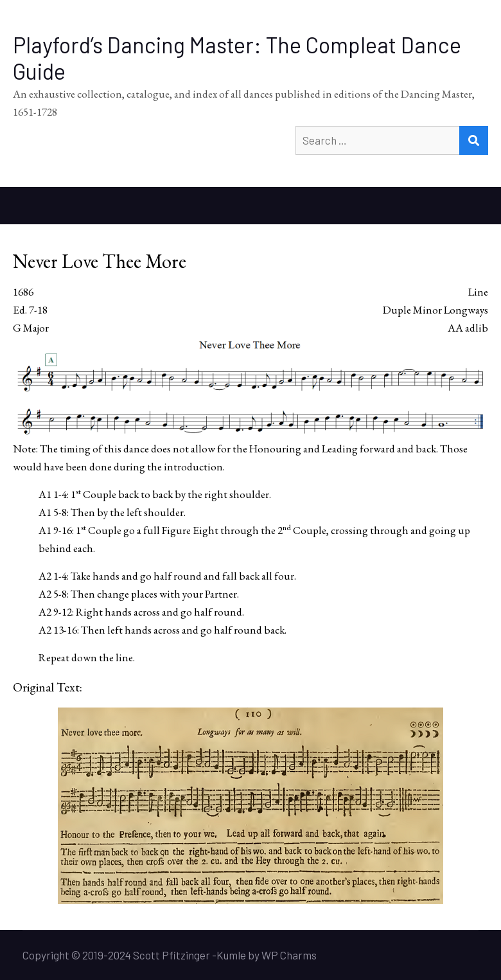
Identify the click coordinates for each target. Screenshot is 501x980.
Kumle (231, 955)
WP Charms (289, 955)
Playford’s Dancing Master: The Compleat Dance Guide (237, 58)
